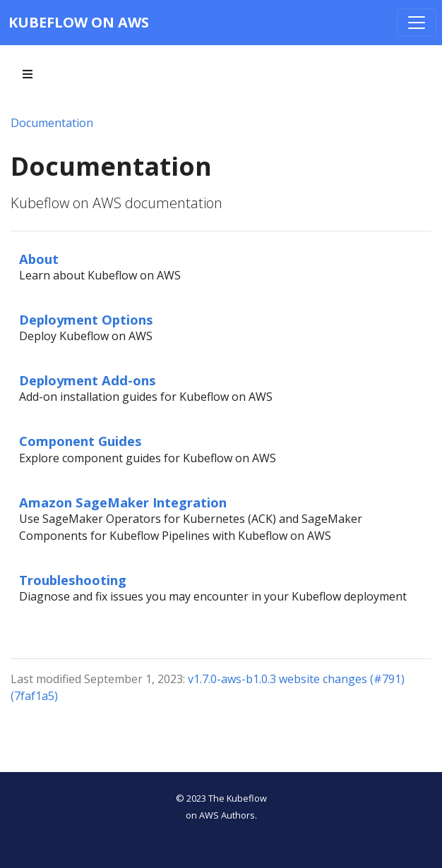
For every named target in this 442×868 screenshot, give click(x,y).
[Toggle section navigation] (28, 74)
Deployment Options (86, 319)
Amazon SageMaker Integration (123, 502)
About (39, 259)
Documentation (52, 123)
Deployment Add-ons (88, 380)
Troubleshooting (73, 580)
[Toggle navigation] (417, 23)
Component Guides (80, 441)
